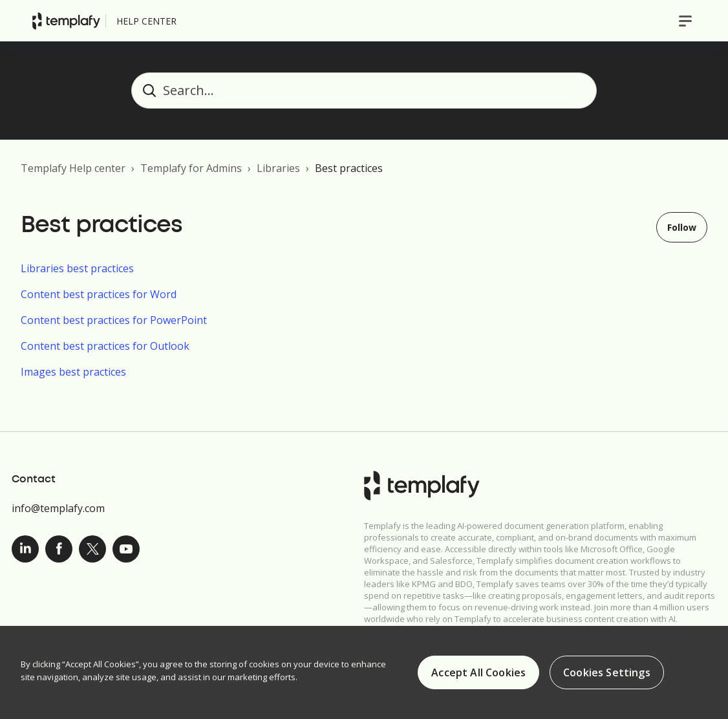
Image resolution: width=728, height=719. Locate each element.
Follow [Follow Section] (682, 227)
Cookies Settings (607, 673)
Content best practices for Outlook (105, 346)
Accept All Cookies (478, 673)
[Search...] (364, 91)
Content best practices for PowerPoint (114, 320)
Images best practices (73, 372)
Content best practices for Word (99, 294)
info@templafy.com (58, 508)
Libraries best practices (77, 268)
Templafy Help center (73, 168)
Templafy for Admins (191, 168)
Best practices (349, 168)
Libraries (278, 168)
